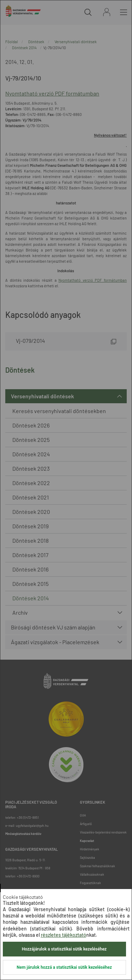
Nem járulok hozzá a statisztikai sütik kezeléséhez (64, 967)
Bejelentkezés (107, 12)
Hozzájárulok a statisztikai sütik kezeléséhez (64, 949)
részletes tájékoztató (64, 935)
